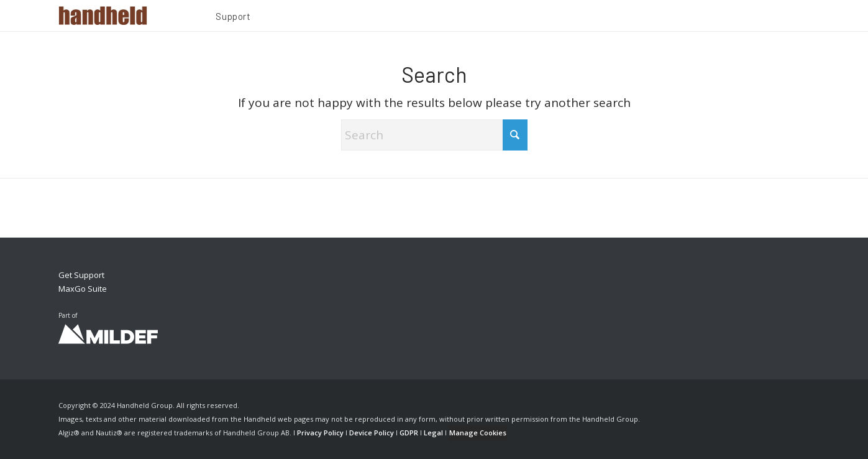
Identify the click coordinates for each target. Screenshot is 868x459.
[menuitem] (233, 18)
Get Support (81, 275)
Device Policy (372, 433)
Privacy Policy (320, 433)
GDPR (409, 433)
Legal (433, 433)
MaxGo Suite (83, 289)
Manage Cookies (478, 433)
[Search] (434, 135)
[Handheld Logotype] (103, 16)
